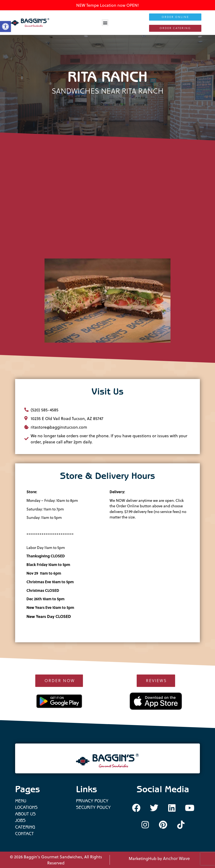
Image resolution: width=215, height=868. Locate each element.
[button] (105, 23)
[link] (30, 23)
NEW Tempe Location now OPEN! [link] (107, 5)
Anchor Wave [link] (176, 858)
